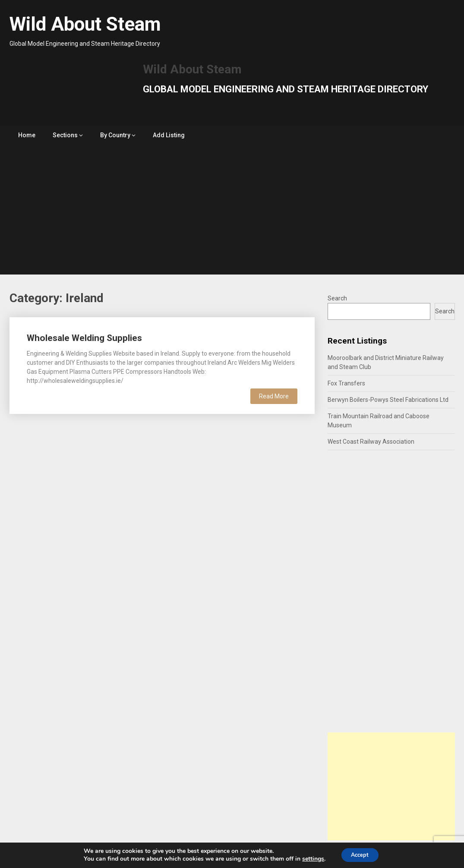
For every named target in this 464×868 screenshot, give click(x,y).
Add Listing (169, 135)
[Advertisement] (232, 210)
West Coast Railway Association (371, 442)
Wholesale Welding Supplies (84, 338)
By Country (115, 135)
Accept (360, 854)
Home (27, 135)
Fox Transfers (346, 383)
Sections (65, 135)
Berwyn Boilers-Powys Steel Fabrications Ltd (388, 400)
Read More (274, 396)
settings (309, 859)
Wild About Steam (85, 24)
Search (337, 298)
